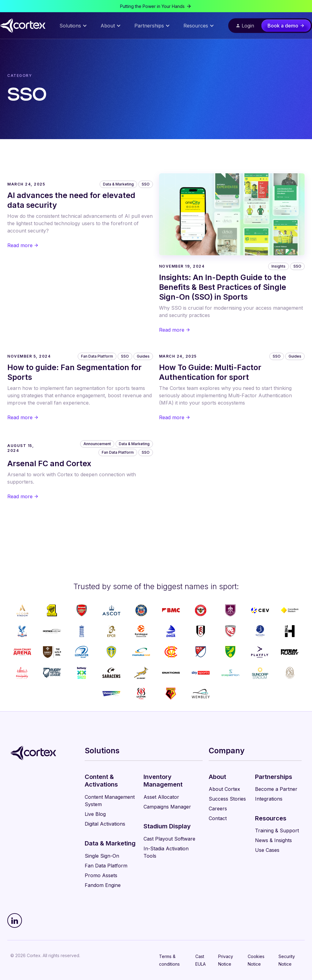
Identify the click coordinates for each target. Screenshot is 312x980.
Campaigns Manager (167, 807)
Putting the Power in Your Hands (152, 6)
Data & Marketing (118, 184)
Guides (143, 356)
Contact (218, 818)
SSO (146, 184)
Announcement (97, 444)
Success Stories (227, 799)
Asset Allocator (161, 797)
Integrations (269, 799)
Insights (278, 266)
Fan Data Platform (97, 356)
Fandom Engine (103, 885)
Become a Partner (276, 789)
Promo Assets (101, 875)
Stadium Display (167, 826)
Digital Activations (105, 824)
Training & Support (277, 830)
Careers (218, 809)
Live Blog (95, 814)
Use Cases (267, 850)
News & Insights (273, 840)
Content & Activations (101, 781)
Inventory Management (163, 781)
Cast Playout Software (169, 839)
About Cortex (224, 789)
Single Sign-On (102, 856)
